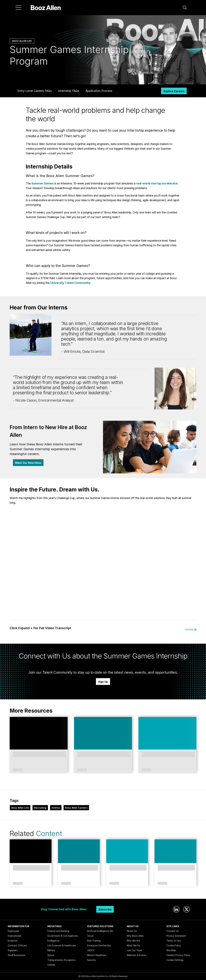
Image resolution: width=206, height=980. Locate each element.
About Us (132, 931)
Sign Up (103, 682)
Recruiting (40, 808)
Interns (56, 808)
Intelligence (53, 941)
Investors (13, 941)
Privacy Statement (176, 936)
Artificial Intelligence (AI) (100, 931)
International (14, 936)
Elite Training (94, 941)
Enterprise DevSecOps (99, 945)
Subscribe (105, 909)
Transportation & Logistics (61, 960)
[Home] (46, 8)
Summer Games (42, 183)
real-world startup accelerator (157, 183)
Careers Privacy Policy (178, 955)
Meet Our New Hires (28, 463)
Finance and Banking (58, 931)
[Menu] (18, 8)
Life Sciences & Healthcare (62, 945)
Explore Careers (174, 91)
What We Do (133, 945)
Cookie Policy (174, 945)
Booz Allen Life (22, 41)
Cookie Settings (175, 960)
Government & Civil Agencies (63, 936)
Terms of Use (174, 941)
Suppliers (13, 950)
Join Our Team (134, 950)
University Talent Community (70, 283)
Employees (13, 931)
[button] (185, 8)
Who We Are (133, 941)
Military (51, 950)
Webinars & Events (137, 955)
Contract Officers (17, 945)
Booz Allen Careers (76, 808)
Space (51, 955)
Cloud (90, 936)
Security (91, 960)
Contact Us (173, 931)
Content (49, 833)
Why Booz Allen (135, 936)
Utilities (51, 965)
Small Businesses (17, 955)
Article (82, 770)
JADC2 (91, 950)
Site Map (171, 950)
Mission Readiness (97, 955)
